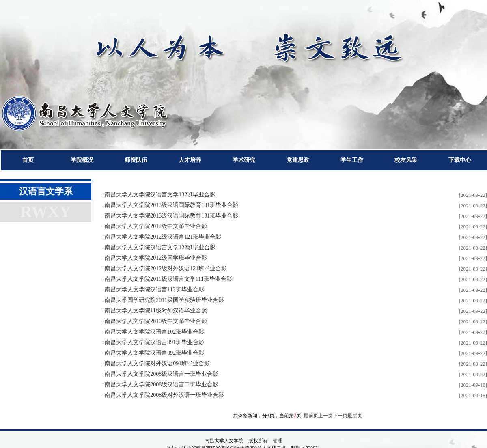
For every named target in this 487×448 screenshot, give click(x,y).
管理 (278, 441)
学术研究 (244, 160)
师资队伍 (136, 160)
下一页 (340, 416)
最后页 (355, 416)
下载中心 (460, 160)
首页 (28, 160)
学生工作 (352, 160)
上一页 (325, 416)
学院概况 (82, 160)
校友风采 (406, 160)
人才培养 (190, 160)
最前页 (311, 416)
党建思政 (298, 160)
